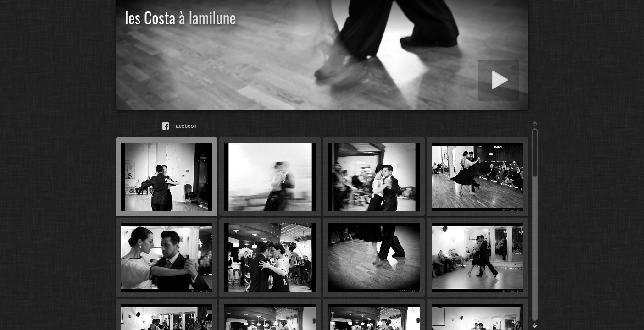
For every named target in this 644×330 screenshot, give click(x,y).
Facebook (184, 126)
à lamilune (208, 17)
